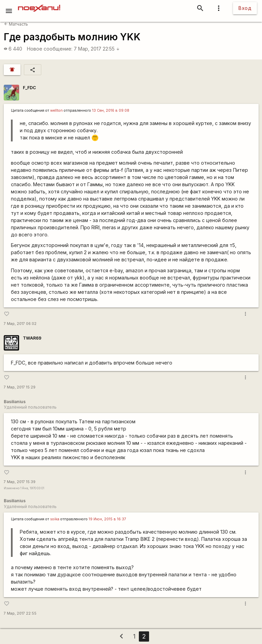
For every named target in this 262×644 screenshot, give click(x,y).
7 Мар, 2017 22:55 (97, 49)
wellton (56, 111)
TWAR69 (32, 338)
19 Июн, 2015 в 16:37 (107, 519)
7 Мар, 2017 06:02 (20, 324)
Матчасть (16, 24)
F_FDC (29, 88)
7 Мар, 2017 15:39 (20, 482)
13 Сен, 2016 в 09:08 (111, 111)
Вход (245, 8)
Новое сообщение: (50, 49)
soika (55, 519)
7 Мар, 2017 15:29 (20, 387)
